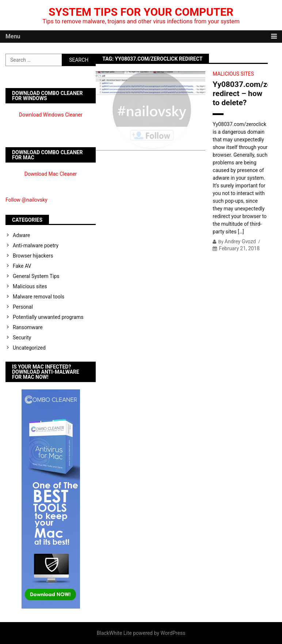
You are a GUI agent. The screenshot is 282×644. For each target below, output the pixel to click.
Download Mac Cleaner (51, 174)
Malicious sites (233, 74)
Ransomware (28, 327)
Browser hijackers (33, 256)
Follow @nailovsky (26, 200)
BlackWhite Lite (114, 633)
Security (22, 338)
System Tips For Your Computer (141, 12)
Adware (21, 235)
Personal (23, 307)
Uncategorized (29, 348)
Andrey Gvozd (240, 241)
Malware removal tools (39, 297)
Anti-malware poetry (36, 245)
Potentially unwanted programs (48, 317)
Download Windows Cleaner (51, 115)
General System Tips (36, 276)
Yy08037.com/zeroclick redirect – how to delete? (240, 94)
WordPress (173, 633)
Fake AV (22, 266)
